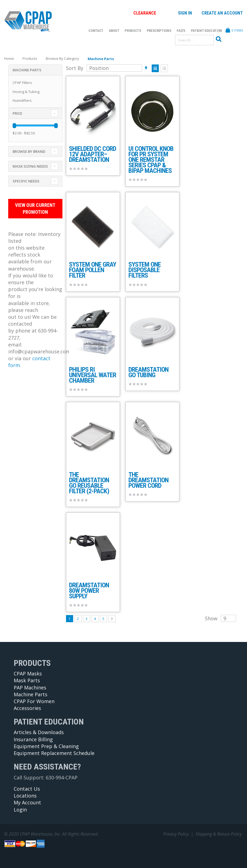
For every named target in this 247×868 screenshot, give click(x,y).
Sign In (185, 13)
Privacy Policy (176, 834)
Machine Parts (31, 694)
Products (30, 59)
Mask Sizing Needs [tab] (30, 166)
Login (20, 810)
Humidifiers (22, 100)
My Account (27, 802)
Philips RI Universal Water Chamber (93, 375)
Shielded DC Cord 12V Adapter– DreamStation (93, 154)
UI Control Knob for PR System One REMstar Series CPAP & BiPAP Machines (151, 160)
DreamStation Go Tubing (148, 372)
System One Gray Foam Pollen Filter (93, 270)
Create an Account (222, 13)
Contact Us (27, 789)
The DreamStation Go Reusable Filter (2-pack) (89, 483)
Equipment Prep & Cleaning (46, 746)
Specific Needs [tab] (26, 181)
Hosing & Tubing (26, 92)
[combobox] (194, 40)
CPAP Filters (22, 83)
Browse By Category (62, 59)
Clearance (145, 13)
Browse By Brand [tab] (29, 151)
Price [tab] (17, 113)
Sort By (75, 68)
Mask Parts (27, 680)
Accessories (27, 708)
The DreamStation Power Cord (148, 480)
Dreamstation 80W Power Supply (89, 591)
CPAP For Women (34, 701)
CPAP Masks (28, 673)
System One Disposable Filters (145, 270)
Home (9, 58)
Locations (25, 796)
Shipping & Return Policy (219, 834)
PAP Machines (30, 687)
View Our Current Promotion (34, 208)
